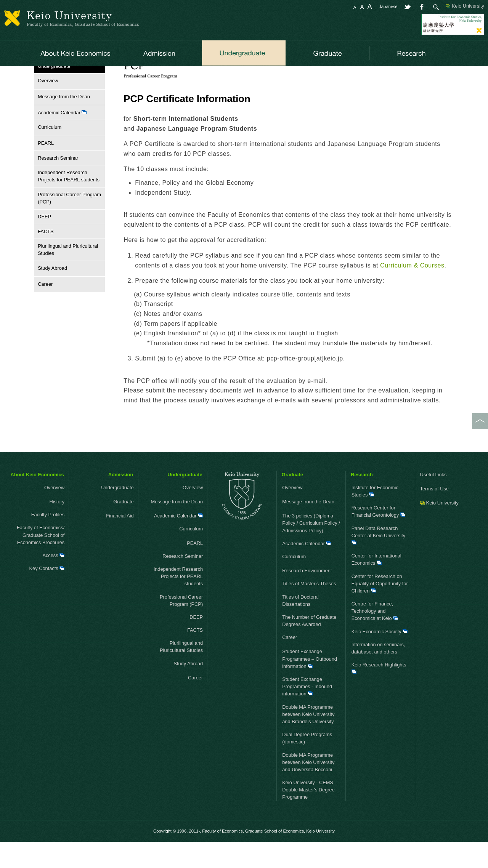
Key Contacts (47, 595)
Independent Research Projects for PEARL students (69, 202)
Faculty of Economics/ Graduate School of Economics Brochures (41, 561)
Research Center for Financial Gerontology (378, 538)
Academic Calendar (62, 139)
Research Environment (307, 597)
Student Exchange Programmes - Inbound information (307, 713)
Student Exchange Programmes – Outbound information (310, 685)
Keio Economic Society (380, 658)
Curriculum (48, 153)
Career (43, 310)
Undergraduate (71, 76)
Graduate (118, 528)
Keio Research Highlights (379, 694)
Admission (121, 501)
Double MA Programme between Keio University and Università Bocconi (308, 788)
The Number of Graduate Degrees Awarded (309, 647)
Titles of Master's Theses (309, 610)
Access (53, 582)
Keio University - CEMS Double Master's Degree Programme (308, 816)
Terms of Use (434, 515)
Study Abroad (51, 294)
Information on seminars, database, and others (378, 674)
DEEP (44, 243)
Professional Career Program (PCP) (132, 76)
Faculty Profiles (48, 541)
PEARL (46, 169)
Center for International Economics (376, 586)
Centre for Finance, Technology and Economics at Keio (375, 637)
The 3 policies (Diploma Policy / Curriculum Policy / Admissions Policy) (311, 549)
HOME (42, 76)
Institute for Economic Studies (375, 517)
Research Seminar (58, 184)
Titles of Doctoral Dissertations (300, 626)
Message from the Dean (62, 123)
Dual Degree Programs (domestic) (307, 764)
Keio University (468, 6)
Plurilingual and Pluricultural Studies (68, 276)
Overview (46, 107)
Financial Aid (114, 542)
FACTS (46, 257)
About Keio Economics (37, 501)
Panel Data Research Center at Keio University (379, 561)
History (57, 528)
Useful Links (433, 501)
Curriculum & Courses (200, 76)
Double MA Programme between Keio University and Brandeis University (308, 741)
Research (362, 501)
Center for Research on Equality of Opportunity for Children (380, 609)
